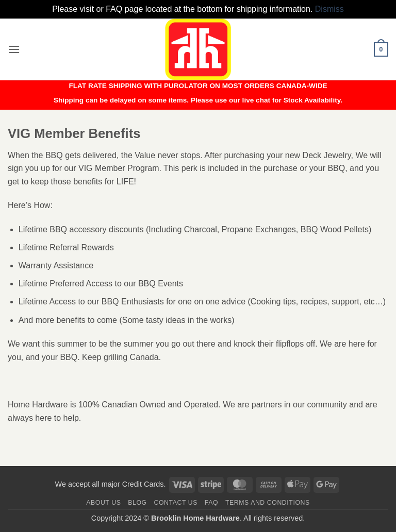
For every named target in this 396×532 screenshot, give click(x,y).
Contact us (176, 503)
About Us (103, 503)
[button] (14, 49)
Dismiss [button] (329, 9)
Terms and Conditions (268, 503)
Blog (137, 503)
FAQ (211, 503)
